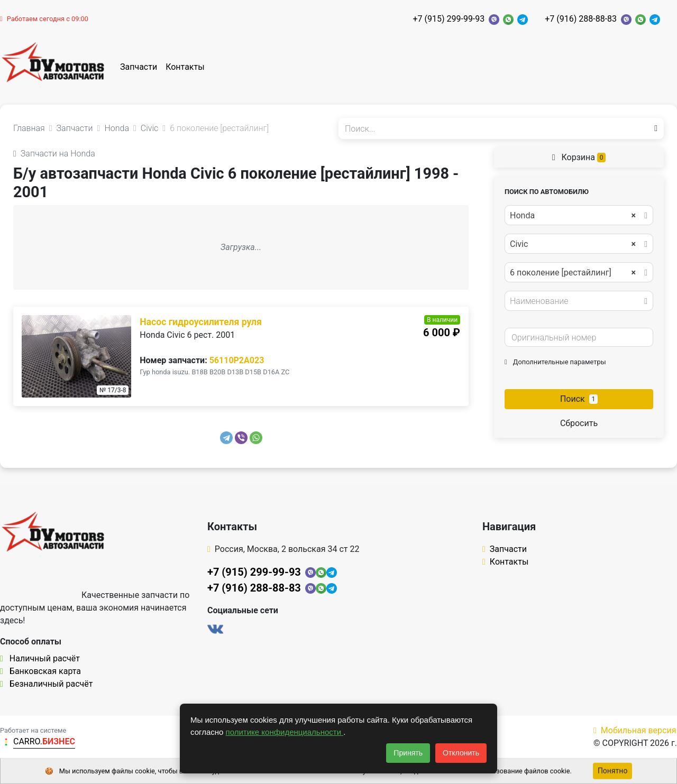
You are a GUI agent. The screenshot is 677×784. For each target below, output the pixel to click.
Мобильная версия (635, 730)
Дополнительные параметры (555, 362)
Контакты (185, 67)
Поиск (579, 399)
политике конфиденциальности (285, 732)
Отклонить (461, 753)
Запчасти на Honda (54, 154)
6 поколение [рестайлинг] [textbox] (573, 273)
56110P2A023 (237, 360)
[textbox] (576, 301)
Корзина (579, 157)
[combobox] (579, 215)
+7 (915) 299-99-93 (449, 19)
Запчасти (139, 67)
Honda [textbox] (573, 216)
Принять (408, 753)
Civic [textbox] (573, 244)
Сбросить (579, 423)
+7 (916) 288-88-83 (581, 19)
